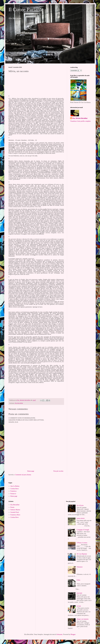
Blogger (73, 634)
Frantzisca (14, 491)
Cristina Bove (15, 489)
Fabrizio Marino (15, 510)
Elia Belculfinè (19, 403)
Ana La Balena (15, 486)
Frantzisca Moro (15, 515)
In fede (79, 606)
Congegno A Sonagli (83, 530)
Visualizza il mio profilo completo (80, 121)
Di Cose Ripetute (82, 554)
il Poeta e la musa (82, 543)
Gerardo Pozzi (15, 512)
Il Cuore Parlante (26, 9)
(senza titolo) (81, 518)
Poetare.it (13, 494)
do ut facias (80, 505)
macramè (79, 593)
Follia (78, 580)
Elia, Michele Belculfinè (80, 118)
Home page (31, 471)
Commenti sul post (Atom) (23, 475)
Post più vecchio (58, 471)
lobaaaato (60, 634)
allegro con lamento (83, 619)
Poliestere (80, 567)
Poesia (12, 507)
